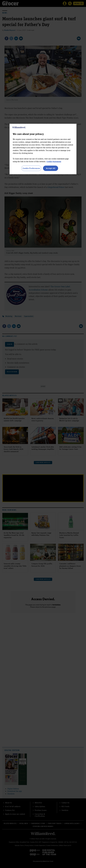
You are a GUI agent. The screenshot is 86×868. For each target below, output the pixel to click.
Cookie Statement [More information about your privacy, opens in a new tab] (54, 161)
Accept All (51, 168)
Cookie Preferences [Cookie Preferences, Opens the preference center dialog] (31, 168)
